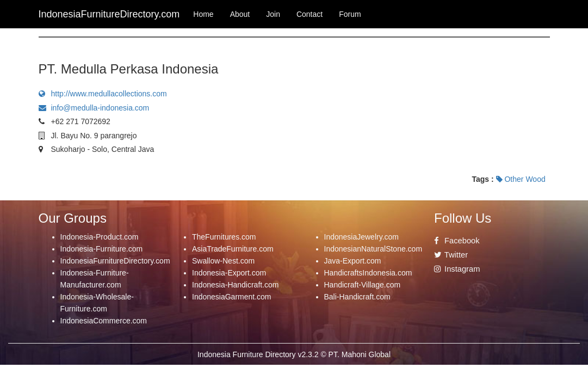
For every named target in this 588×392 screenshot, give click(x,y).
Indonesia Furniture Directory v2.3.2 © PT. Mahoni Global (294, 354)
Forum (350, 14)
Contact (310, 14)
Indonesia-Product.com (100, 237)
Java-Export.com (353, 261)
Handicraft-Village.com (363, 285)
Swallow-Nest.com (223, 261)
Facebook (457, 241)
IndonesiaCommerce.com (104, 321)
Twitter (451, 255)
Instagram (457, 269)
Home (203, 14)
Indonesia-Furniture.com (102, 249)
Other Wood (521, 179)
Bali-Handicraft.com (357, 297)
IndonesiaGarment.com (232, 297)
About (240, 14)
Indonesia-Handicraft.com (236, 285)
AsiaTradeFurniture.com (233, 249)
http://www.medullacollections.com (103, 94)
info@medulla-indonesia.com (94, 108)
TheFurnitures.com (224, 237)
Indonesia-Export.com (229, 273)
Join (273, 14)
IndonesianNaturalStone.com (373, 249)
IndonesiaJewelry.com (361, 237)
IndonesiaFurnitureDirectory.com (115, 261)
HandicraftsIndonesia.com (368, 273)
